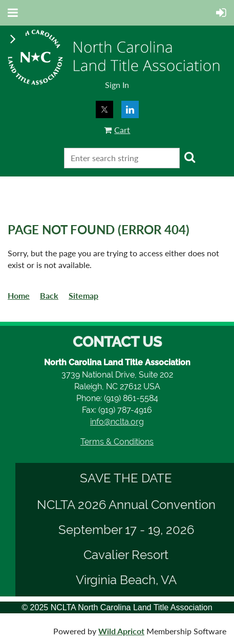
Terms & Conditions (117, 442)
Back (49, 295)
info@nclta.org (117, 422)
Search (189, 157)
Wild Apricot (121, 631)
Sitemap (83, 295)
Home (19, 295)
